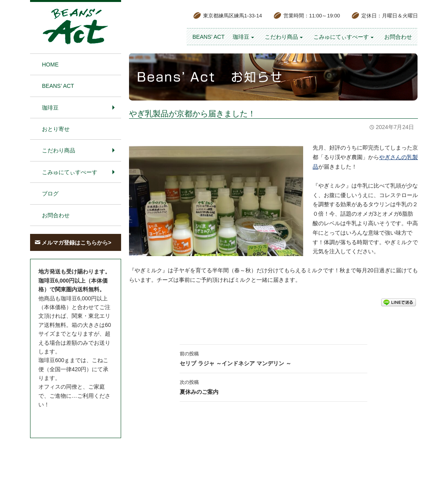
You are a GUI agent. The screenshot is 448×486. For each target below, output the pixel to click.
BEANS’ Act (208, 37)
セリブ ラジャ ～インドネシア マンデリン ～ (273, 358)
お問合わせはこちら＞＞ (69, 420)
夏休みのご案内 (273, 386)
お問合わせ (398, 37)
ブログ (50, 194)
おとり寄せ (56, 129)
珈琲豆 (241, 37)
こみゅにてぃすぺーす (341, 37)
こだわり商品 (281, 37)
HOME (50, 65)
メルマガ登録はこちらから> (76, 243)
